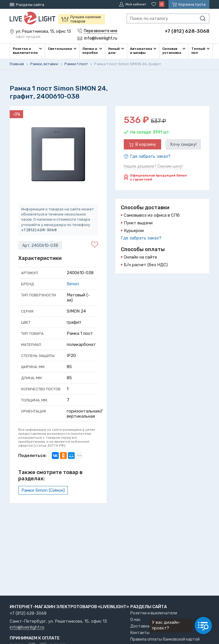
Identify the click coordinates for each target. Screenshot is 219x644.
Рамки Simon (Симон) (43, 490)
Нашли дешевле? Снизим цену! (153, 166)
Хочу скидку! (183, 144)
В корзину (146, 144)
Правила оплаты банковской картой (165, 639)
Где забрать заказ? (150, 156)
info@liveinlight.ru (27, 627)
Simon (73, 284)
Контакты (140, 633)
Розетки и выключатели (154, 613)
